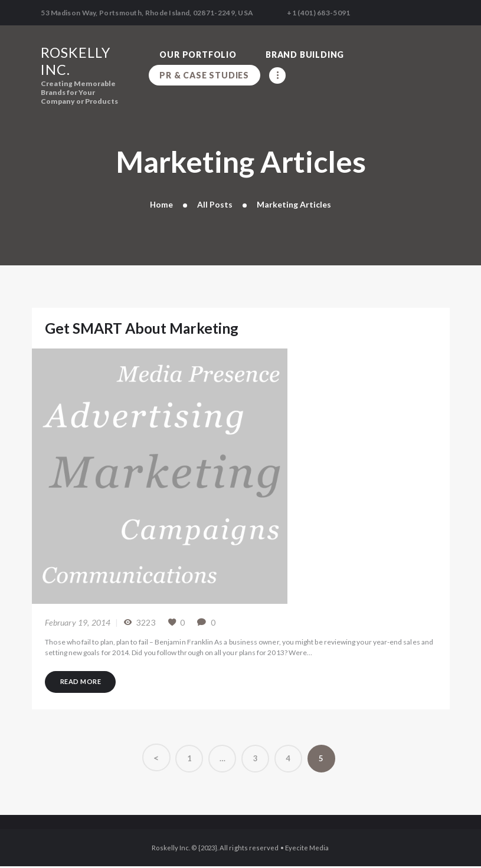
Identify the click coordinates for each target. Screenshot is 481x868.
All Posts (215, 204)
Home (162, 204)
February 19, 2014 (78, 622)
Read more (82, 682)
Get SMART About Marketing (143, 328)
